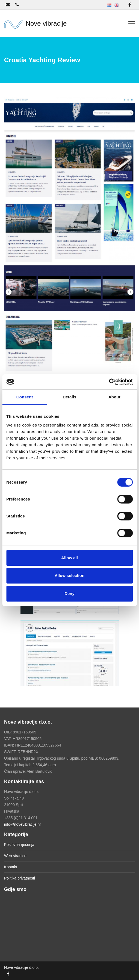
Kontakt (11, 867)
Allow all (69, 558)
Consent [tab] (25, 397)
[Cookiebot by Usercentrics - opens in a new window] (109, 382)
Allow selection (69, 575)
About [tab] (114, 397)
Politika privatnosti (20, 878)
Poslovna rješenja (19, 845)
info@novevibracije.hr (23, 824)
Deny (69, 593)
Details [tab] (70, 397)
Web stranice (15, 856)
